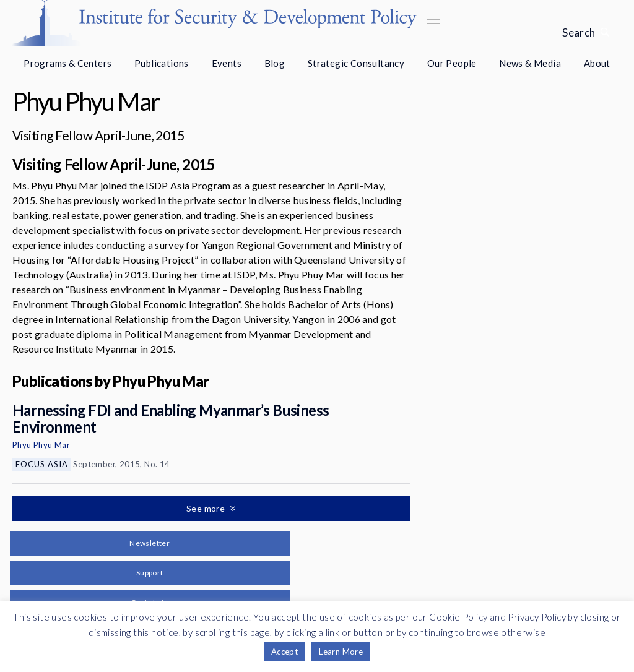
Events (227, 63)
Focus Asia (42, 464)
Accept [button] (284, 652)
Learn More (341, 652)
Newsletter (150, 543)
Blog (275, 63)
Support (150, 573)
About (597, 63)
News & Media (530, 63)
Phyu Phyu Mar (41, 445)
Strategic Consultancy (356, 63)
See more (207, 508)
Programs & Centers (67, 63)
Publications (162, 63)
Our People (452, 63)
